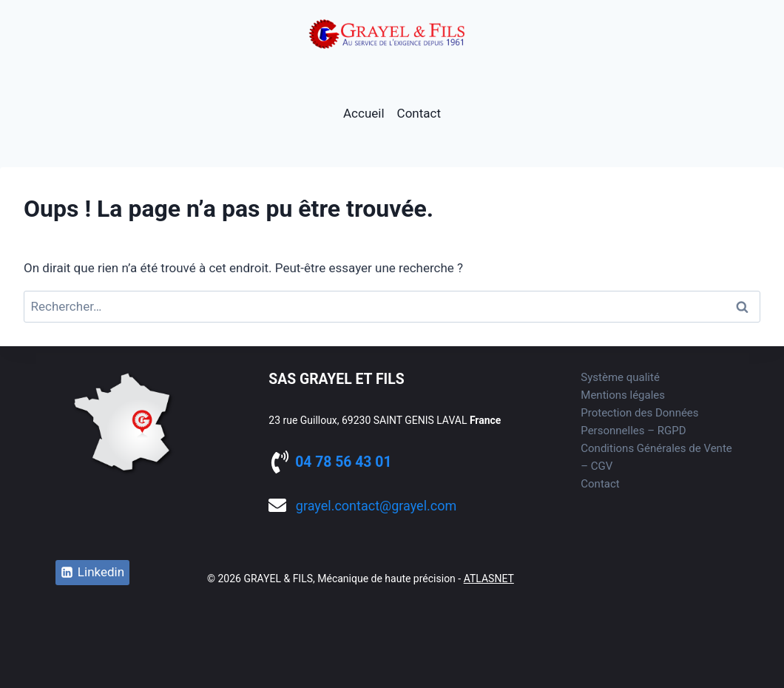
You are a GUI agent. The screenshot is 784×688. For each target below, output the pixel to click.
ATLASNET (489, 579)
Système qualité (620, 377)
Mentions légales (623, 395)
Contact (419, 113)
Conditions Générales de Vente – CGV (656, 457)
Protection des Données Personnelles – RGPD (639, 422)
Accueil (364, 113)
